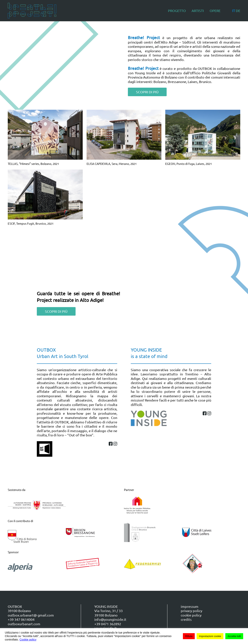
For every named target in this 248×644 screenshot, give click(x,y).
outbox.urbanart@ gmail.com (31, 615)
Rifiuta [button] (189, 636)
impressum (190, 606)
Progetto (177, 11)
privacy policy (192, 611)
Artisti (198, 11)
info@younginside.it (110, 619)
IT (234, 11)
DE (238, 11)
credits (186, 619)
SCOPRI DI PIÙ (147, 92)
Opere (215, 11)
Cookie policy (28, 640)
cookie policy (191, 615)
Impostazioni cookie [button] (210, 636)
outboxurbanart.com (24, 624)
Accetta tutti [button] (234, 636)
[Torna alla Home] (32, 11)
